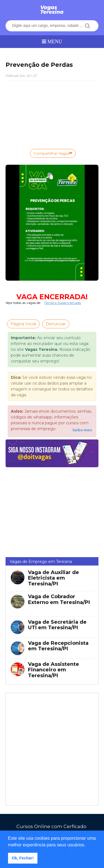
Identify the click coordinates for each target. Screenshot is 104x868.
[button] (88, 845)
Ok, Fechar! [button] (23, 858)
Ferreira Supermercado (63, 303)
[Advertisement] (52, 114)
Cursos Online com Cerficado (51, 826)
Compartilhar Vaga (53, 153)
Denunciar (56, 324)
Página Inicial (23, 324)
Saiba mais (82, 430)
